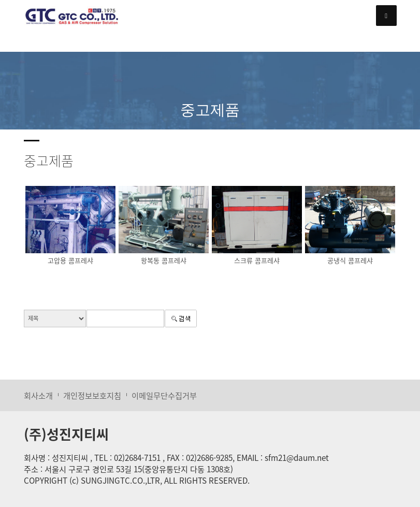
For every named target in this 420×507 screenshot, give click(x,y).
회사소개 (38, 395)
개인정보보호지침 (92, 395)
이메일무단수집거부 (164, 395)
